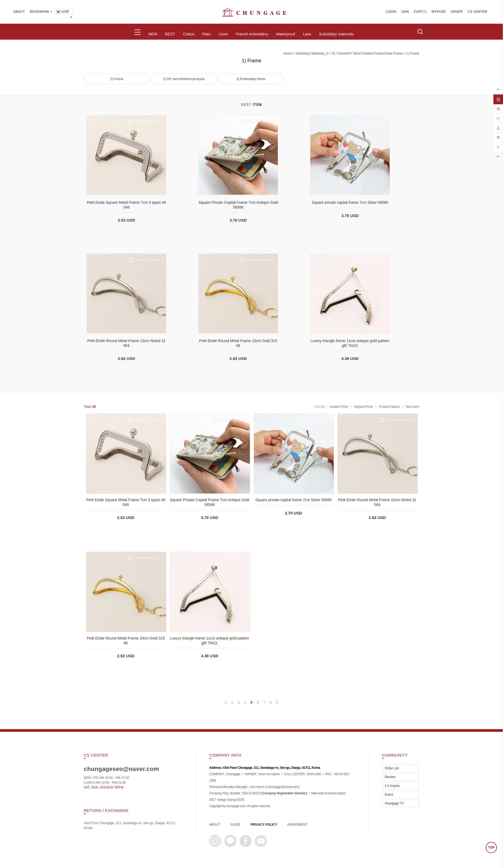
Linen (223, 34)
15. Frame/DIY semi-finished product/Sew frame (367, 53)
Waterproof (285, 34)
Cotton (189, 34)
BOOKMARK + (41, 12)
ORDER (457, 12)
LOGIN (391, 12)
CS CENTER (477, 12)
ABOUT (19, 12)
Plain (207, 34)
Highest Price (363, 407)
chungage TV (394, 803)
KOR (62, 12)
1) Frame (413, 53)
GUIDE (235, 825)
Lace (307, 34)
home (288, 53)
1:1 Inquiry (392, 786)
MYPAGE (439, 12)
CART (418, 12)
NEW (153, 34)
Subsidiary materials (337, 34)
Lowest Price (339, 407)
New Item (412, 407)
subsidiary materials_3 (312, 53)
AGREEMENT (298, 825)
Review (390, 777)
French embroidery (252, 34)
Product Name (389, 407)
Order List (392, 768)
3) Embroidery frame (251, 79)
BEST (170, 34)
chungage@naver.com (283, 787)
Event (389, 795)
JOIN (405, 12)
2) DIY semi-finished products (184, 79)
